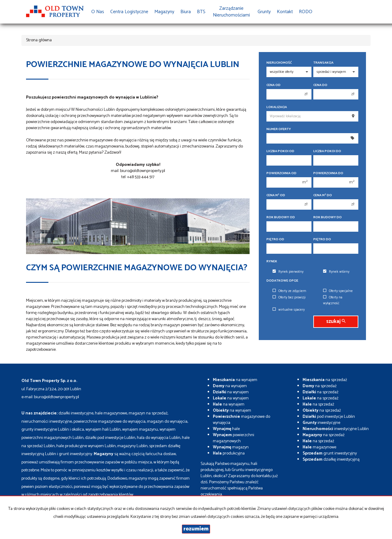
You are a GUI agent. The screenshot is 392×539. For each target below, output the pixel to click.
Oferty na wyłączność (333, 300)
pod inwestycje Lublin (329, 417)
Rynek (272, 262)
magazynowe (319, 447)
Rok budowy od (281, 217)
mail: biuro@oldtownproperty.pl (138, 171)
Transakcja (323, 63)
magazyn (231, 447)
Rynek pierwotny (288, 272)
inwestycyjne (321, 423)
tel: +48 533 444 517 (138, 177)
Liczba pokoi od (280, 151)
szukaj (336, 322)
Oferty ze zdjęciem (289, 291)
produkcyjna (229, 453)
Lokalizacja (277, 107)
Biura (186, 12)
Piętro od (275, 240)
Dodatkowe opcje (282, 281)
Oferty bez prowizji (289, 298)
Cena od (273, 85)
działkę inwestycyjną (331, 460)
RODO (306, 12)
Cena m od (276, 195)
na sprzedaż (325, 380)
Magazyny (164, 12)
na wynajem (235, 380)
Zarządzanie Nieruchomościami (231, 12)
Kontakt (285, 12)
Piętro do (322, 240)
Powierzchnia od (281, 173)
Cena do (320, 85)
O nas (98, 12)
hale (226, 429)
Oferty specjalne (338, 291)
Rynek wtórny (336, 272)
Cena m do (323, 195)
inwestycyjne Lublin (336, 429)
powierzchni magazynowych (234, 438)
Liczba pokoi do (327, 151)
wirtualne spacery (289, 310)
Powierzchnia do (328, 173)
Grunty (264, 12)
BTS (201, 12)
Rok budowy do (328, 217)
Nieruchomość (279, 63)
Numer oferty (279, 129)
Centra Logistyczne (129, 12)
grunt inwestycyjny (330, 453)
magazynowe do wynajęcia (241, 420)
